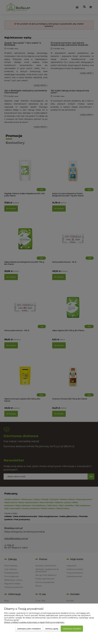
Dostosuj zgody (52, 629)
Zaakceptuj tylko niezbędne (29, 629)
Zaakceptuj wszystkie (72, 629)
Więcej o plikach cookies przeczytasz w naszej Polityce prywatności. (34, 622)
